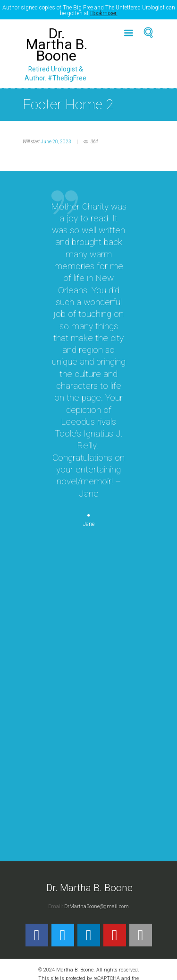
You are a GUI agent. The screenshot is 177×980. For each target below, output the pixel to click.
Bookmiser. (104, 13)
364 (94, 137)
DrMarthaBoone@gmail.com (97, 902)
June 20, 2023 (56, 137)
